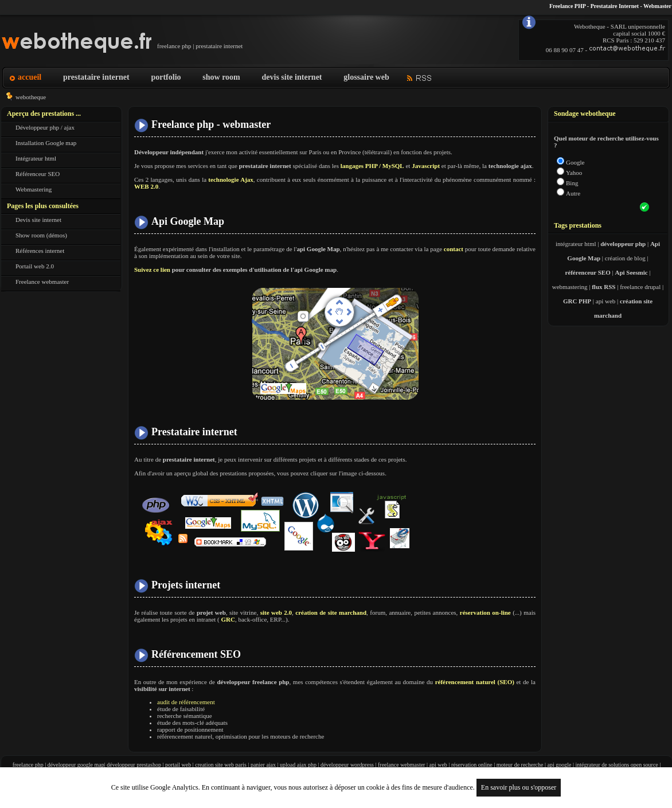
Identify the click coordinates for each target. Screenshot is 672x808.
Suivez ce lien (152, 270)
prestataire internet (96, 77)
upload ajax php (298, 765)
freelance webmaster (401, 765)
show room (221, 77)
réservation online (472, 765)
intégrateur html (576, 244)
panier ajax (263, 765)
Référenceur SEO (38, 174)
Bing (572, 183)
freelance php (28, 765)
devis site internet (292, 77)
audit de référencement (186, 702)
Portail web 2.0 (35, 266)
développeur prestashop (134, 765)
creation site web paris (221, 765)
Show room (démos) (41, 235)
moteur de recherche (520, 765)
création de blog (625, 258)
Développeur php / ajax (45, 127)
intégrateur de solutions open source (616, 765)
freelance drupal (640, 287)
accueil (30, 77)
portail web (178, 765)
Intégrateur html (36, 158)
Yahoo (574, 173)
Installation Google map (46, 143)
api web (606, 301)
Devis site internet (38, 220)
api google (559, 765)
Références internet (40, 251)
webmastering (570, 287)
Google (575, 162)
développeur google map (76, 765)
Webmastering (34, 189)
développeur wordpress (347, 765)
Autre (573, 193)
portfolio (166, 77)
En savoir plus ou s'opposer (519, 787)
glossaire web (366, 77)
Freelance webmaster (42, 282)
